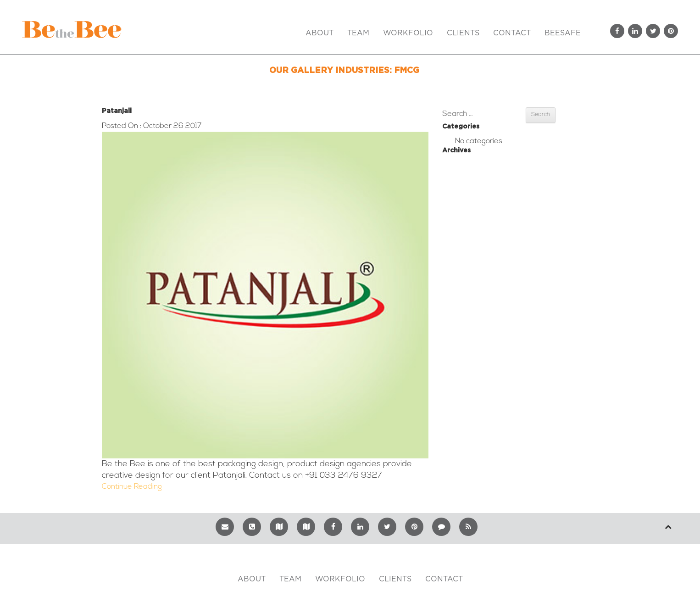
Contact (512, 33)
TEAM (290, 579)
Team (358, 33)
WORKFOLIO (340, 579)
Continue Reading (132, 487)
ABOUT (252, 579)
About (319, 33)
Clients (463, 33)
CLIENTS (395, 579)
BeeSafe (563, 33)
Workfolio (408, 33)
